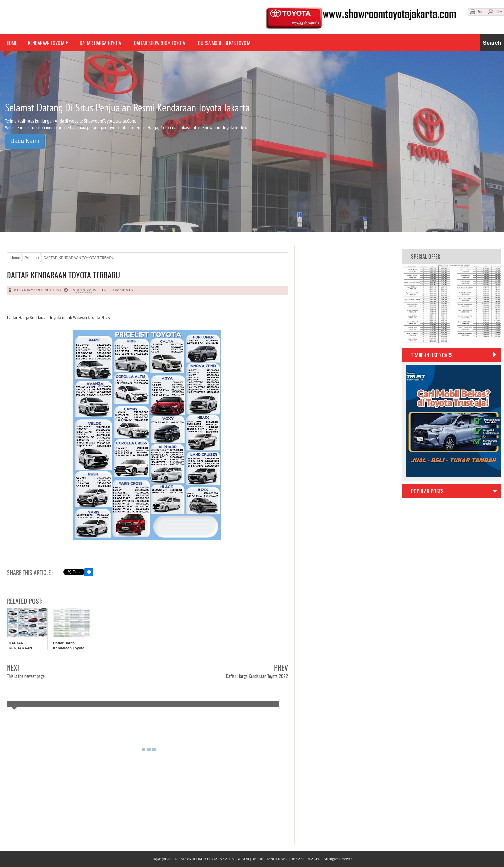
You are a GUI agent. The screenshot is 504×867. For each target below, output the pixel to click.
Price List (51, 290)
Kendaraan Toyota (46, 43)
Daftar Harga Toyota (100, 43)
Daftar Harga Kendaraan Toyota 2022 (69, 648)
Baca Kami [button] (25, 141)
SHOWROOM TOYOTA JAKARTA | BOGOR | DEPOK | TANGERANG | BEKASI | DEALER (251, 859)
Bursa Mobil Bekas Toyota (224, 43)
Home (12, 43)
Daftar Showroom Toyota (159, 43)
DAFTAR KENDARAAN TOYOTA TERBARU (63, 275)
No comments (118, 290)
